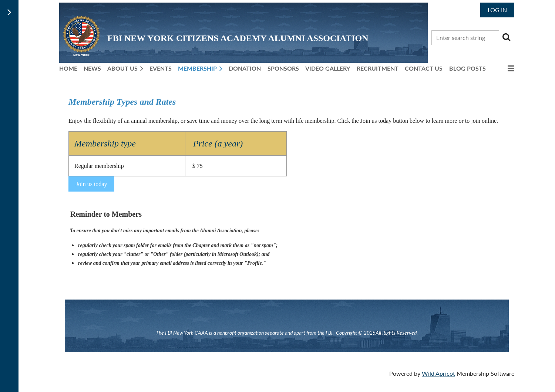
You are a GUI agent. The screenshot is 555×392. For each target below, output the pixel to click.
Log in (497, 10)
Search (506, 37)
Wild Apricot (438, 373)
